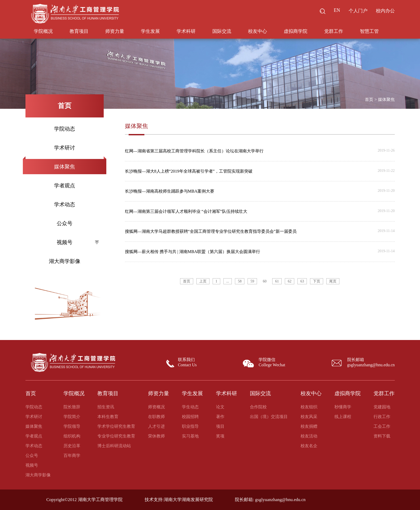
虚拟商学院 (296, 31)
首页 (369, 99)
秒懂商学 (343, 407)
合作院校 (258, 407)
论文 (220, 407)
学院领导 (72, 426)
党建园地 (382, 407)
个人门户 (358, 11)
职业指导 (190, 426)
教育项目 (79, 31)
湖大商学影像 (65, 261)
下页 (317, 281)
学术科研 (186, 31)
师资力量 (115, 31)
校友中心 (258, 31)
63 (302, 281)
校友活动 (309, 436)
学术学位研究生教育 (116, 426)
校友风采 (309, 417)
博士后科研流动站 (114, 446)
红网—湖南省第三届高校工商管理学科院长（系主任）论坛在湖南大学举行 (194, 151)
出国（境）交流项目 (269, 417)
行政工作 (382, 417)
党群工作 (334, 31)
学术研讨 (65, 148)
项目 (220, 426)
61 (277, 281)
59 (252, 281)
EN (337, 10)
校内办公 (385, 11)
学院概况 (43, 31)
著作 (220, 417)
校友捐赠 (309, 426)
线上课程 (343, 417)
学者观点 (65, 186)
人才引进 (156, 426)
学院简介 (72, 417)
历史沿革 (72, 446)
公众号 (65, 223)
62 (290, 281)
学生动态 (190, 407)
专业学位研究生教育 (116, 436)
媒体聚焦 (65, 167)
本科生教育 (108, 417)
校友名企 (309, 446)
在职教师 (156, 417)
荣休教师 (156, 436)
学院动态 (65, 129)
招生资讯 (106, 407)
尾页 (333, 281)
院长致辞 (72, 407)
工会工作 (382, 426)
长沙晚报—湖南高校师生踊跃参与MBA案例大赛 (170, 191)
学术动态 (65, 204)
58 (240, 281)
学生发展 (150, 31)
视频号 (78, 242)
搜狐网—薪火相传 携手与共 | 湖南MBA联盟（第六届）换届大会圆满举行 (193, 252)
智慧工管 (369, 31)
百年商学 (72, 455)
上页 (203, 281)
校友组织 (309, 407)
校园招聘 (190, 417)
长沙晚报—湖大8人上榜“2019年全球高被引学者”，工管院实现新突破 (189, 171)
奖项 (220, 436)
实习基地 (190, 436)
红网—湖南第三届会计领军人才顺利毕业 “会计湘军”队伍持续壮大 (186, 211)
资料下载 (382, 436)
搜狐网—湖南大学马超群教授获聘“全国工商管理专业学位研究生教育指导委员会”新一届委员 (211, 231)
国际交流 (222, 31)
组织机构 (72, 436)
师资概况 (156, 407)
